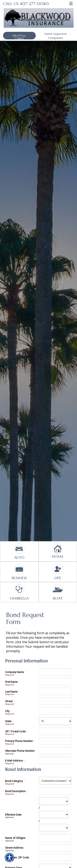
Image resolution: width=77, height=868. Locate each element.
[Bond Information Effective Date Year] (54, 828)
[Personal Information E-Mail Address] (55, 760)
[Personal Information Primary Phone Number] (55, 741)
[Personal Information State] (55, 721)
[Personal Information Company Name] (55, 672)
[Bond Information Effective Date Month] (54, 801)
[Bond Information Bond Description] (55, 791)
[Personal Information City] (55, 711)
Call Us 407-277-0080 (26, 4)
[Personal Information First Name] (55, 682)
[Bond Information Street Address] (55, 848)
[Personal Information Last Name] (55, 692)
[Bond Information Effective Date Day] (54, 815)
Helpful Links (19, 37)
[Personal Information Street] (55, 701)
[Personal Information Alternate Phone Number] (55, 751)
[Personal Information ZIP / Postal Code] (55, 731)
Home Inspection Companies (56, 36)
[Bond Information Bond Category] (55, 781)
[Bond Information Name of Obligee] (55, 838)
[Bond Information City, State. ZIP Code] (55, 857)
